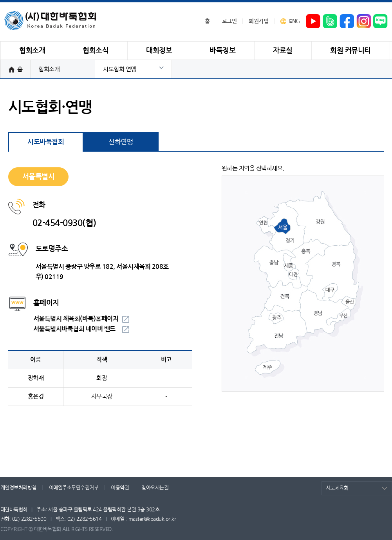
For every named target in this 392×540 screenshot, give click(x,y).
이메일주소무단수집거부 (74, 488)
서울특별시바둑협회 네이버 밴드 (74, 329)
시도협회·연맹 (120, 69)
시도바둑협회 (46, 142)
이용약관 (120, 488)
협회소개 (49, 69)
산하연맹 (121, 142)
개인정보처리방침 (18, 488)
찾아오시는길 (155, 488)
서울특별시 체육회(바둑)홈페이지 (76, 319)
